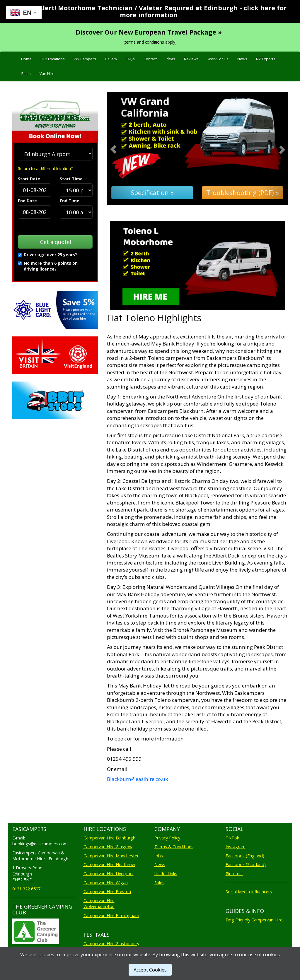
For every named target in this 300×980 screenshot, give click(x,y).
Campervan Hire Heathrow (109, 864)
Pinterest (234, 874)
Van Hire (47, 74)
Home (26, 59)
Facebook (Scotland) (246, 864)
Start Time (71, 179)
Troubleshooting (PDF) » (243, 193)
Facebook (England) (245, 856)
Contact (150, 59)
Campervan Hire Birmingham (111, 915)
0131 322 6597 (26, 889)
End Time (70, 201)
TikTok (232, 838)
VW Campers (85, 59)
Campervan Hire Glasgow (108, 847)
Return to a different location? (45, 169)
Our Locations (53, 59)
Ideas (170, 59)
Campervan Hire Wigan (106, 883)
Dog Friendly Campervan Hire (254, 920)
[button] (120, 148)
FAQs (130, 59)
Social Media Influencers (249, 892)
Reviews (191, 59)
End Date (27, 201)
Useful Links (166, 874)
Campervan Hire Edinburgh (109, 838)
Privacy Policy (167, 838)
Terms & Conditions (174, 847)
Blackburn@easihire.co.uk (137, 779)
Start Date (29, 179)
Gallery (111, 59)
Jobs (159, 856)
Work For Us (218, 59)
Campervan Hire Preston (107, 891)
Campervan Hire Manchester (111, 856)
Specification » (152, 193)
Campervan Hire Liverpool (109, 874)
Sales (26, 74)
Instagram (236, 847)
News (242, 59)
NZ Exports (266, 59)
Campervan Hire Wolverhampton (99, 904)
